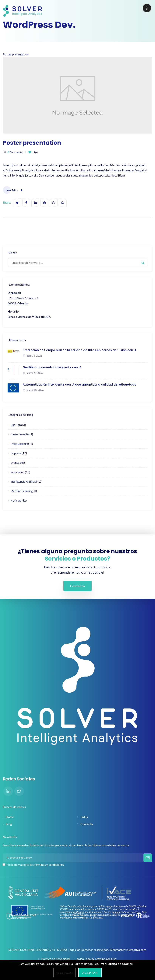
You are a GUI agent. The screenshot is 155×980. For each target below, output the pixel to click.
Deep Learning (20, 444)
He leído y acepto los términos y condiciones (35, 864)
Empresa (16, 453)
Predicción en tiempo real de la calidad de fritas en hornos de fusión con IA (80, 350)
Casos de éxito (20, 434)
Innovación (17, 472)
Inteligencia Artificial (24, 481)
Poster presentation (77, 93)
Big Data (16, 425)
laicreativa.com (136, 950)
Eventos (16, 463)
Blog (9, 824)
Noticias (16, 500)
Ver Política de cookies (117, 964)
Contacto (87, 824)
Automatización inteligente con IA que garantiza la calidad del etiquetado (79, 385)
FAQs (84, 817)
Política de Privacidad (55, 959)
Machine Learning (22, 491)
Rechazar (64, 973)
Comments (15, 152)
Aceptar (90, 973)
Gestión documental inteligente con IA (52, 367)
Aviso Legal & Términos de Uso (97, 959)
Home (10, 817)
